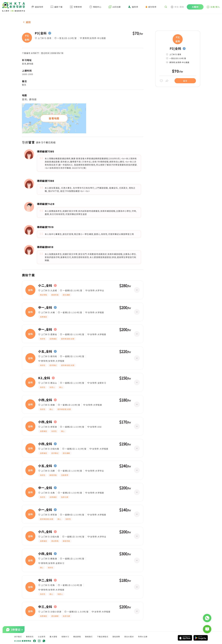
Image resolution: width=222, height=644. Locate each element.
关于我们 (18, 637)
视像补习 (65, 637)
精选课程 (77, 637)
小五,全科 (45, 351)
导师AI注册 (143, 637)
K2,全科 (44, 378)
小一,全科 (45, 510)
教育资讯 (30, 637)
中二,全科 (45, 580)
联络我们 (89, 637)
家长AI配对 (129, 637)
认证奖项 (42, 637)
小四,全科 (45, 400)
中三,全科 (45, 607)
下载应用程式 (103, 637)
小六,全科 (45, 532)
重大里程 (53, 637)
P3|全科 (41, 33)
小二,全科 (45, 286)
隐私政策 (116, 637)
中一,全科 (45, 308)
